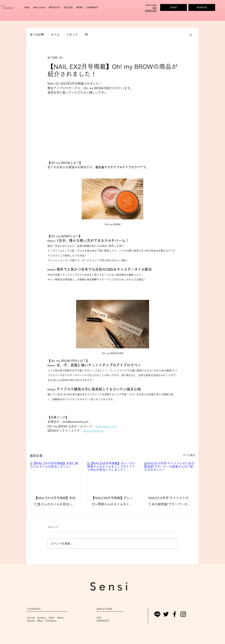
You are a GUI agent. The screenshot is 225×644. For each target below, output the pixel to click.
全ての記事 (37, 35)
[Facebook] (175, 614)
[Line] (157, 614)
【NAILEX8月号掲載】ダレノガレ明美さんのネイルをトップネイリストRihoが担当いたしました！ (112, 502)
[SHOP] (173, 7)
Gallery (42, 618)
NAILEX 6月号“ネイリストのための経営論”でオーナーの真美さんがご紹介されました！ (169, 502)
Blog (40, 621)
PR (86, 35)
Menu (61, 618)
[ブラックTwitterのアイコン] (166, 614)
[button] (27, 7)
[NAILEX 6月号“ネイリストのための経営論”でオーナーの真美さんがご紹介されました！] (170, 476)
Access (31, 621)
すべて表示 (189, 455)
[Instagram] (183, 614)
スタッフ (72, 35)
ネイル (55, 35)
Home (31, 618)
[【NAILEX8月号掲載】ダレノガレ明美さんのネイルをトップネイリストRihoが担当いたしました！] (113, 476)
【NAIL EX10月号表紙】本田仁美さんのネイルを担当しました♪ (55, 502)
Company (51, 621)
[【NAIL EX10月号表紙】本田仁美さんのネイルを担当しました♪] (55, 476)
